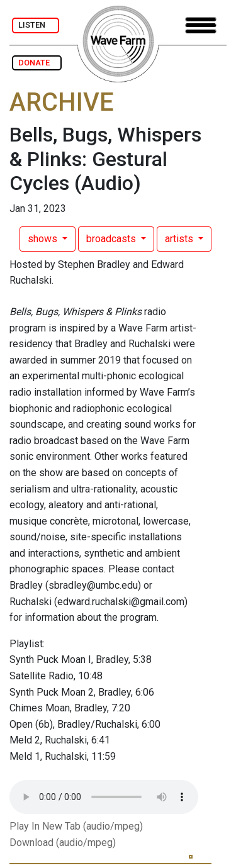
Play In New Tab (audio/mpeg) (76, 826)
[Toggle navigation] (201, 25)
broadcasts (112, 239)
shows (44, 239)
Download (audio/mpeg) (63, 843)
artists (180, 239)
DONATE (37, 63)
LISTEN (36, 25)
